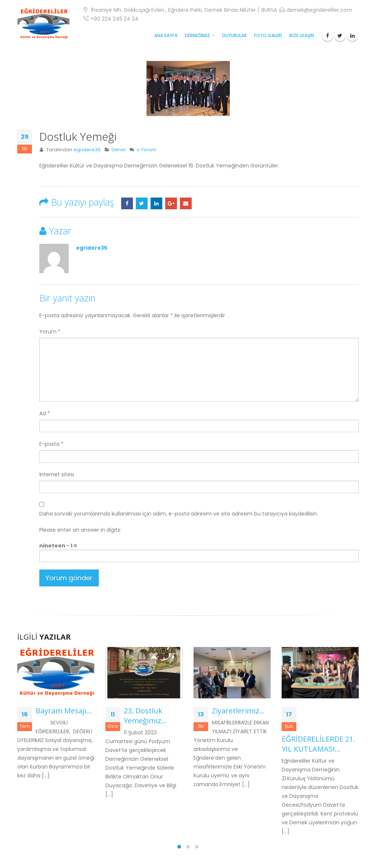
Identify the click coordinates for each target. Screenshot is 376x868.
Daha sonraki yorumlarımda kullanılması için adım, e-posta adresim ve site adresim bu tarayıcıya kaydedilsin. (179, 514)
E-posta (186, 203)
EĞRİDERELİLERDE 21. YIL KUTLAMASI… (318, 744)
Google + (171, 203)
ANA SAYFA (166, 35)
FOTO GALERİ (268, 35)
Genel (118, 150)
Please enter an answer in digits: (80, 530)
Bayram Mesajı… (64, 711)
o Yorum (147, 150)
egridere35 (87, 150)
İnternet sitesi (57, 474)
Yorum (50, 332)
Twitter (142, 203)
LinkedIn (156, 203)
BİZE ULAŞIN (302, 35)
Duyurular (234, 35)
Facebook (127, 203)
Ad (45, 413)
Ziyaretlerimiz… (238, 711)
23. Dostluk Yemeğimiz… (145, 716)
